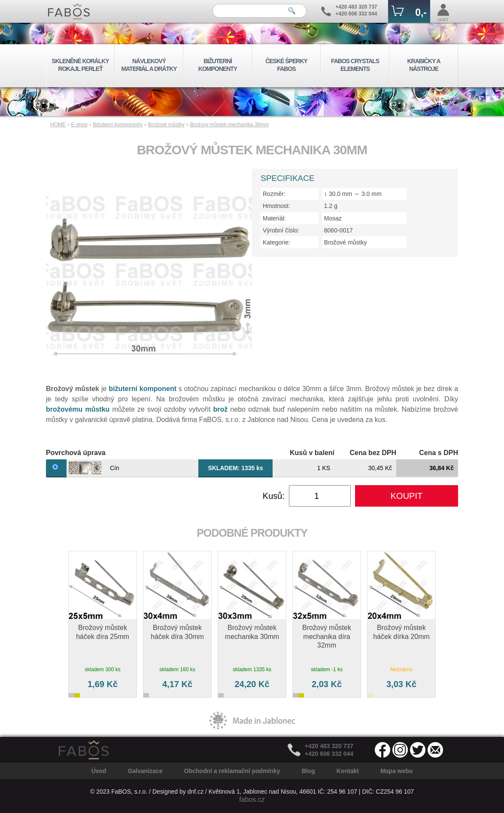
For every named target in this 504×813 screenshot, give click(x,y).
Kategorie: (276, 242)
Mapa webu (396, 771)
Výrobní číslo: (281, 230)
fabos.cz (252, 799)
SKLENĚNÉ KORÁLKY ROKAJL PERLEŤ (80, 65)
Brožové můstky (166, 125)
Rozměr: (274, 194)
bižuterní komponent (143, 389)
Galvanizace (145, 771)
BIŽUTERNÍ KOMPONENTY (218, 65)
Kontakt (348, 771)
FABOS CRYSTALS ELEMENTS (355, 65)
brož (220, 409)
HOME (58, 125)
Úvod (99, 771)
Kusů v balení (312, 453)
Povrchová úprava (76, 453)
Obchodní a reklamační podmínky (232, 771)
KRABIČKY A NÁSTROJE (424, 65)
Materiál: (274, 218)
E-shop (79, 125)
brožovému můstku (78, 409)
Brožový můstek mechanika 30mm (229, 125)
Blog (308, 771)
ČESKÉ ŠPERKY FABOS (286, 65)
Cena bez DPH (373, 453)
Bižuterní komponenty (118, 125)
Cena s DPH (439, 453)
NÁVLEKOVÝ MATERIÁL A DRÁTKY (149, 65)
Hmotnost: (276, 206)
